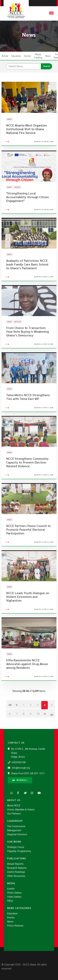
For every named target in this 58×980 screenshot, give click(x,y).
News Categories (19, 908)
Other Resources (16, 876)
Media (11, 883)
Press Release (15, 926)
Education (16, 56)
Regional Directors (17, 834)
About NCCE (14, 806)
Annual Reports (15, 864)
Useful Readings (16, 872)
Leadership (15, 821)
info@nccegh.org (21, 768)
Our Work (14, 842)
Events (27, 56)
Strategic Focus (16, 847)
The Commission (16, 826)
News (48, 56)
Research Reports (17, 868)
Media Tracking (38, 56)
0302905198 (19, 762)
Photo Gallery (14, 893)
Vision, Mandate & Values (21, 810)
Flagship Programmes (19, 851)
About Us (14, 800)
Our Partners (14, 814)
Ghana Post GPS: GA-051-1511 (28, 773)
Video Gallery (14, 897)
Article (5, 56)
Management (14, 830)
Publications (17, 858)
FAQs (10, 901)
